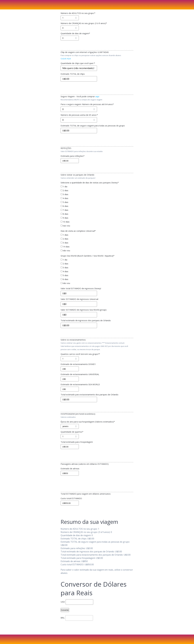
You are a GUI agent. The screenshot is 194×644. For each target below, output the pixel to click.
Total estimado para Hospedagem (77, 442)
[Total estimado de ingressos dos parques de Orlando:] (79, 325)
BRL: (63, 618)
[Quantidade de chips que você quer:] (79, 68)
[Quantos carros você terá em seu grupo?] (70, 359)
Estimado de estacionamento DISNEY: (78, 364)
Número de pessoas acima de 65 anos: (79, 115)
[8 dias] (62, 214)
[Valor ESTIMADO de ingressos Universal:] (79, 304)
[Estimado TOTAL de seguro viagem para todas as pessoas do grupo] (79, 131)
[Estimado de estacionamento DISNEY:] (70, 369)
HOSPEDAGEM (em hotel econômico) (78, 414)
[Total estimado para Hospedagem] (70, 447)
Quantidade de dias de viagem (75, 33)
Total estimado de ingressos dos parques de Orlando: (86, 320)
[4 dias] (62, 198)
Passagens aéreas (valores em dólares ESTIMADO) (85, 464)
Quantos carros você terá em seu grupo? (80, 354)
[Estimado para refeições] (70, 161)
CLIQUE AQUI (66, 59)
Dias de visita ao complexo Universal (78, 231)
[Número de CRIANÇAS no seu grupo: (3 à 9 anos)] (70, 28)
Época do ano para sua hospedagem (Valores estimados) (88, 422)
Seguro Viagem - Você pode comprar (80, 96)
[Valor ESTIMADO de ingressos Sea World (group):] (79, 315)
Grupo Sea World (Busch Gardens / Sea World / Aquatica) (88, 256)
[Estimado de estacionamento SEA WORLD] (70, 389)
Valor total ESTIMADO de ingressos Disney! (81, 288)
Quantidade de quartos (72, 432)
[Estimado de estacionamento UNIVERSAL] (70, 379)
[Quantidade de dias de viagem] (70, 38)
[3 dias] (62, 194)
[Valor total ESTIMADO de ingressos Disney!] (79, 293)
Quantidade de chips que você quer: (78, 63)
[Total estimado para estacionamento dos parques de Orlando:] (79, 399)
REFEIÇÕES (66, 148)
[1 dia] (62, 186)
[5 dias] (62, 202)
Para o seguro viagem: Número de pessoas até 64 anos (87, 104)
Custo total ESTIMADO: (71, 498)
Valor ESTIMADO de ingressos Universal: (80, 299)
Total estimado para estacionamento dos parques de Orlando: (90, 395)
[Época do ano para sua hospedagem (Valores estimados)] (70, 426)
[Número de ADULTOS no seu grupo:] (70, 18)
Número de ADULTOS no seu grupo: (78, 13)
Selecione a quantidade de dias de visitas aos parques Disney (90, 183)
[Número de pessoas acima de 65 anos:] (79, 120)
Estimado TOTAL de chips (73, 74)
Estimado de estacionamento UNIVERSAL (80, 374)
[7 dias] (62, 210)
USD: (63, 602)
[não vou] (62, 250)
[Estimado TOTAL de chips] (79, 79)
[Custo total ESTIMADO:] (70, 503)
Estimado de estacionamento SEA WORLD (80, 384)
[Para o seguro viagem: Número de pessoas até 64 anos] (79, 109)
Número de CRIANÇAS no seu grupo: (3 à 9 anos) (84, 23)
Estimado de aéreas (70, 468)
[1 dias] (62, 235)
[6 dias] (62, 206)
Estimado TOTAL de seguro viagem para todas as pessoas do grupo (93, 126)
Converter (65, 610)
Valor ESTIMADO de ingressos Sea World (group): (84, 310)
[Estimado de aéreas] (70, 473)
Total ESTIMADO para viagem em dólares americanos (86, 494)
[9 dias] (62, 218)
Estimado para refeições (73, 156)
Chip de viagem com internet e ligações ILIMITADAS (85, 52)
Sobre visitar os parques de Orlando (77, 175)
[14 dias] (62, 246)
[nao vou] (62, 226)
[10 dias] (62, 222)
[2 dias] (62, 190)
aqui (97, 96)
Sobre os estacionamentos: (73, 340)
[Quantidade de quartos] (70, 436)
